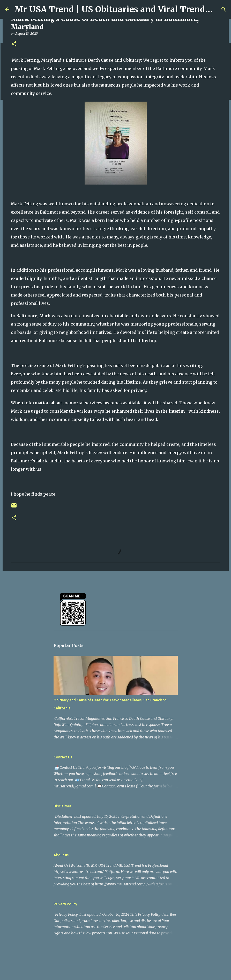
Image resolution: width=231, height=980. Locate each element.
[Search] (224, 9)
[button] (14, 44)
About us (61, 855)
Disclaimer (62, 806)
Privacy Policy (65, 904)
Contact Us (63, 757)
